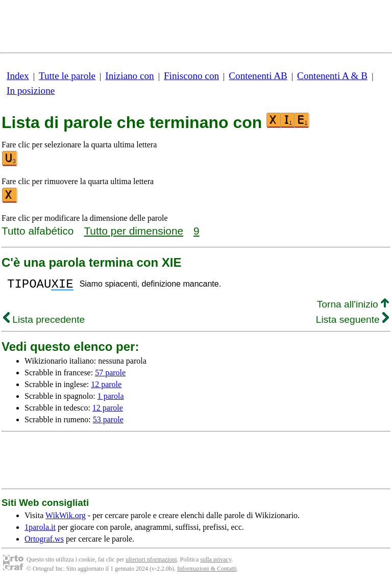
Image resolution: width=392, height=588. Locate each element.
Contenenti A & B (332, 76)
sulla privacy (216, 563)
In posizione (31, 91)
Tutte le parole (67, 76)
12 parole (106, 387)
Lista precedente (44, 323)
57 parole (110, 376)
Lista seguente (352, 323)
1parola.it (40, 530)
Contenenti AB (258, 76)
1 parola (111, 399)
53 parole (108, 423)
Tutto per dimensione (133, 231)
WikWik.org (66, 518)
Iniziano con (129, 76)
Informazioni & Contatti (207, 572)
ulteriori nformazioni (151, 563)
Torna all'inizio (353, 307)
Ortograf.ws (44, 542)
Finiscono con (191, 76)
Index (18, 76)
